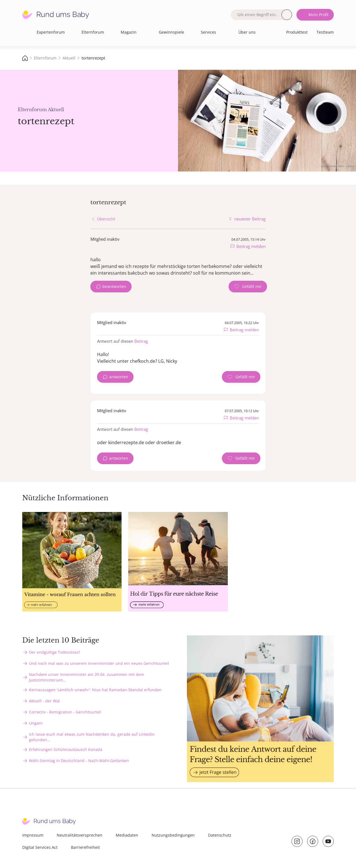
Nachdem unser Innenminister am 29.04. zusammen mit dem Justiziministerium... (86, 677)
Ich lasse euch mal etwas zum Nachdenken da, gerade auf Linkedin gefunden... (92, 737)
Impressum (33, 835)
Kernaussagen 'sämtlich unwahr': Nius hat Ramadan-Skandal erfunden (95, 690)
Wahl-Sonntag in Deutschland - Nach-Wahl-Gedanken (79, 761)
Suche (287, 15)
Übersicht (106, 219)
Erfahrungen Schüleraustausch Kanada (66, 749)
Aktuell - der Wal (44, 701)
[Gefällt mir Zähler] (248, 287)
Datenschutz (220, 835)
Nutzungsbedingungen (173, 835)
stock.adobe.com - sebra (337, 165)
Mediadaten (127, 835)
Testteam (325, 32)
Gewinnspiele (171, 32)
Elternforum (93, 32)
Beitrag (141, 341)
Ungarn (36, 723)
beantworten (114, 286)
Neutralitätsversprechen (80, 835)
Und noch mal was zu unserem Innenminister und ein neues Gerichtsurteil (99, 663)
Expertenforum (51, 32)
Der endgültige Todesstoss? (55, 652)
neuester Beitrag (250, 219)
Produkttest (297, 32)
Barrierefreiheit (85, 847)
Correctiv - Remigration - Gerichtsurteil (65, 712)
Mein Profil (318, 15)
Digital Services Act (40, 847)
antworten (119, 377)
